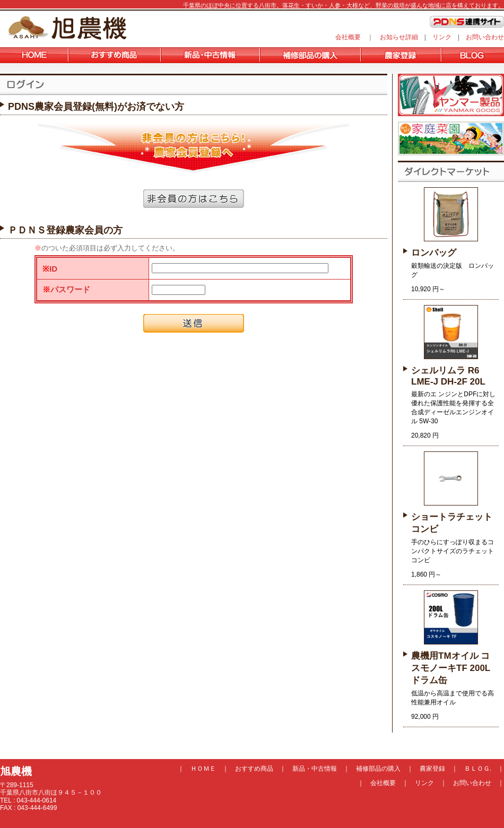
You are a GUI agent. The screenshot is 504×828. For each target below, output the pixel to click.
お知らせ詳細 (399, 37)
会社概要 (348, 37)
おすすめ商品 (254, 769)
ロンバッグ (434, 253)
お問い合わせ (485, 37)
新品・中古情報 (315, 769)
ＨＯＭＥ (203, 769)
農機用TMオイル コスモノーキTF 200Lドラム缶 (451, 668)
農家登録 (432, 769)
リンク (442, 37)
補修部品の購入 (378, 769)
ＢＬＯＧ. (478, 769)
